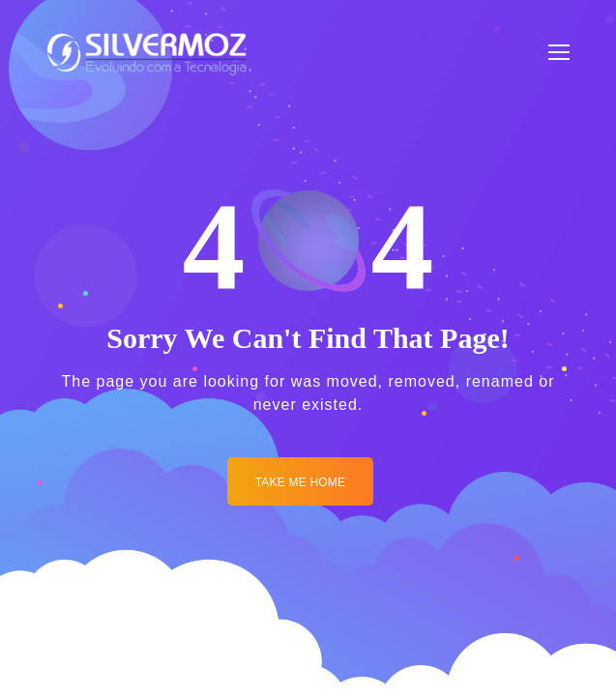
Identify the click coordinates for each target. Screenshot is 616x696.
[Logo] (147, 52)
